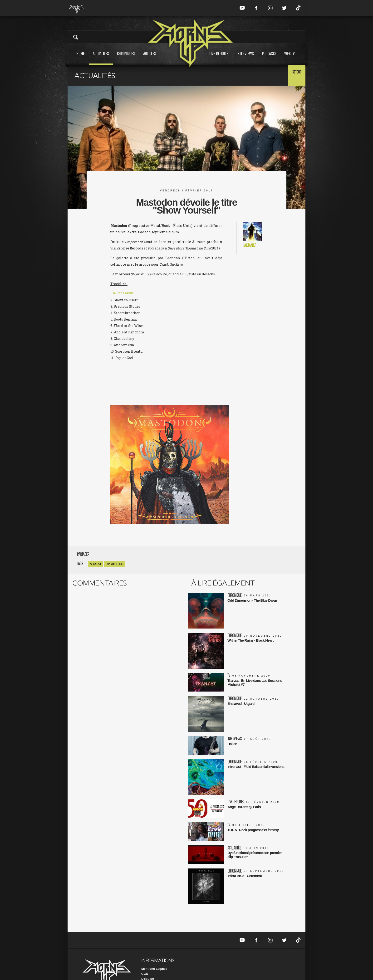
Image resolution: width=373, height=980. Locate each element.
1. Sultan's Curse (123, 294)
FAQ (145, 963)
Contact (147, 968)
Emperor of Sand (114, 564)
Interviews (245, 58)
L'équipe (148, 958)
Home (81, 58)
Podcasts (269, 58)
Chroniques (126, 58)
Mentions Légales (154, 948)
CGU (145, 953)
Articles (150, 58)
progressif (95, 564)
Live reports (219, 58)
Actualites (101, 58)
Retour (294, 75)
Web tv (290, 58)
